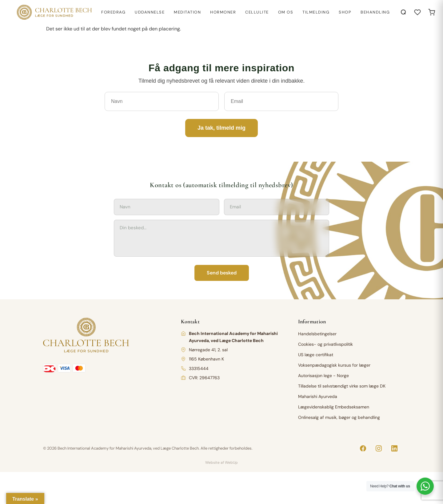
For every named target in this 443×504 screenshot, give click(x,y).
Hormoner (223, 12)
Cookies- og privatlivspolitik (325, 344)
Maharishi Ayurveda (318, 396)
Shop (345, 12)
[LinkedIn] (394, 448)
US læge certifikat (316, 355)
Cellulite (257, 12)
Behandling (375, 12)
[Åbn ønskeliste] (417, 12)
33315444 (199, 368)
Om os (286, 12)
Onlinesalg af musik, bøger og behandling (339, 417)
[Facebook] (363, 448)
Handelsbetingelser (317, 334)
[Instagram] (379, 448)
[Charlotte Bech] (54, 12)
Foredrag (113, 12)
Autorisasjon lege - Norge (323, 376)
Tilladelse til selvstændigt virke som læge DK (342, 386)
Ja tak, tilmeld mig (221, 128)
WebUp (231, 463)
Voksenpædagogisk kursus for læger (334, 365)
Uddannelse (150, 12)
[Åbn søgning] (404, 12)
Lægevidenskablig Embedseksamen (334, 407)
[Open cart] (432, 12)
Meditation (187, 12)
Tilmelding (316, 12)
